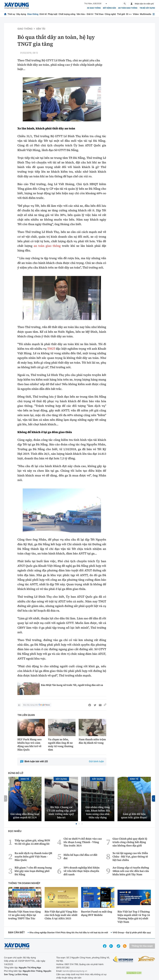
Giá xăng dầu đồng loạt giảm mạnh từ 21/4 (25, 816)
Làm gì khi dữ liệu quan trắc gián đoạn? (134, 816)
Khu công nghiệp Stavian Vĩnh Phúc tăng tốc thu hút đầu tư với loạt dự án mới (69, 932)
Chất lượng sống (67, 14)
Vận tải (41, 29)
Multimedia (146, 14)
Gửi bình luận (96, 761)
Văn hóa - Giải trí (85, 14)
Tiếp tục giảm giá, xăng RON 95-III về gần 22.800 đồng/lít (32, 842)
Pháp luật (53, 14)
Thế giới (121, 14)
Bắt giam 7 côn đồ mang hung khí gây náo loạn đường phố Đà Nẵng (33, 871)
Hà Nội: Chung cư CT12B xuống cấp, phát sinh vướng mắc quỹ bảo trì (61, 812)
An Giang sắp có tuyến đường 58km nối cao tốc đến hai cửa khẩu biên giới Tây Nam (131, 871)
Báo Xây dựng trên (37, 705)
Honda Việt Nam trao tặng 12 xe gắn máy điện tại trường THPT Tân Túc (25, 915)
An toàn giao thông (128, 8)
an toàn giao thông (47, 246)
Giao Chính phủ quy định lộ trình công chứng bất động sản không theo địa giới (130, 842)
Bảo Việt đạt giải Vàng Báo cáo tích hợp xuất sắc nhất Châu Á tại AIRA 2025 (61, 915)
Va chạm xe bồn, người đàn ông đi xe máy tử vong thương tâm (61, 744)
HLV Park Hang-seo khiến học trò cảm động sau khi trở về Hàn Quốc (30, 744)
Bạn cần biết (17, 933)
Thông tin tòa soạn (142, 946)
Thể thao (99, 14)
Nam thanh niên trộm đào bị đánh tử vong (92, 741)
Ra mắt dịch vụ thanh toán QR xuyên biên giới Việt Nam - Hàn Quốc (33, 857)
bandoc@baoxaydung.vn (75, 971)
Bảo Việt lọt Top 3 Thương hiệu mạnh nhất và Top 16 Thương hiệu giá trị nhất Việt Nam (134, 917)
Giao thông (33, 14)
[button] (76, 824)
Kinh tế (43, 14)
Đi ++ (129, 14)
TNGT (51, 349)
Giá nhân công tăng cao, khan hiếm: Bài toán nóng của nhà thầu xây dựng (98, 812)
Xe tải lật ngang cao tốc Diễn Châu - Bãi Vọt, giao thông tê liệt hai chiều (130, 857)
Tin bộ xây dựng (147, 8)
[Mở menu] (154, 14)
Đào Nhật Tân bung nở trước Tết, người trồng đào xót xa (72, 685)
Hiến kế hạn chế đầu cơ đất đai (80, 857)
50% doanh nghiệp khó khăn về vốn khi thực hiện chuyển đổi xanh (82, 871)
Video (136, 14)
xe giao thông (94, 8)
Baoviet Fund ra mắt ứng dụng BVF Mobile (97, 913)
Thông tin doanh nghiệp (24, 883)
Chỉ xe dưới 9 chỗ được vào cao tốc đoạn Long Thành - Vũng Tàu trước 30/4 (83, 842)
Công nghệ (110, 14)
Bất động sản (109, 8)
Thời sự (11, 14)
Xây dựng (21, 14)
